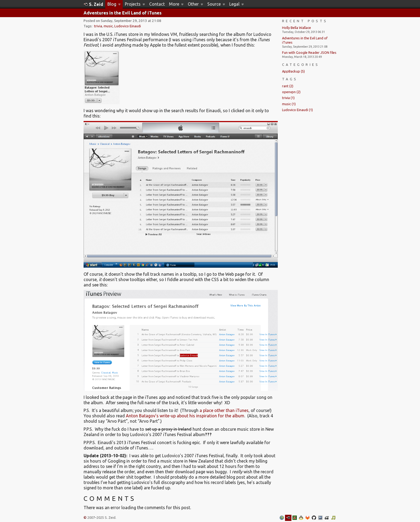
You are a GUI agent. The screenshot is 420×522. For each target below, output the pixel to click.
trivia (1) (288, 98)
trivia (98, 26)
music (108, 26)
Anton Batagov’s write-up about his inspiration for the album (185, 416)
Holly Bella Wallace (297, 28)
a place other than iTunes (224, 410)
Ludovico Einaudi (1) (297, 110)
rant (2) (288, 86)
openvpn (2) (291, 92)
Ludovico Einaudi (128, 26)
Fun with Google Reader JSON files (309, 52)
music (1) (289, 104)
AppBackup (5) (293, 71)
